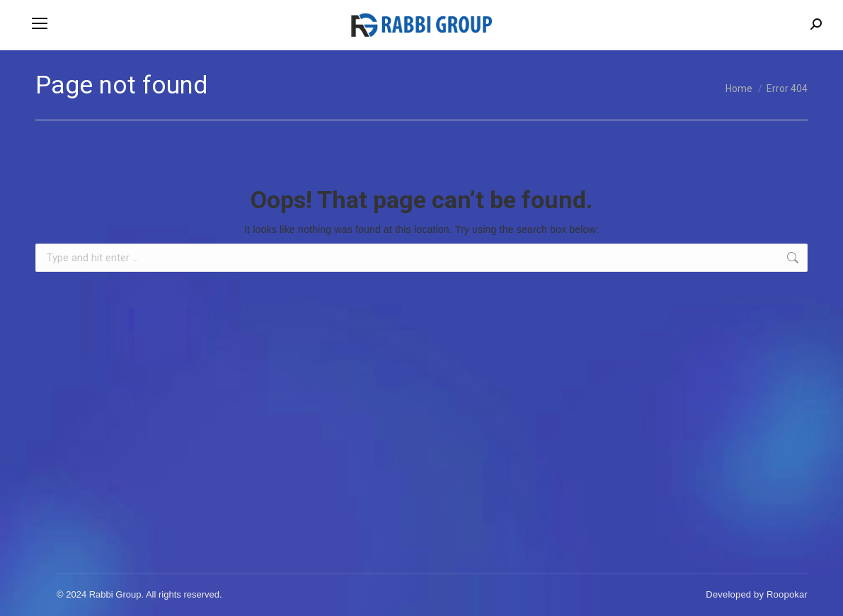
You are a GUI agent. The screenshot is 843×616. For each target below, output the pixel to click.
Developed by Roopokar (757, 594)
